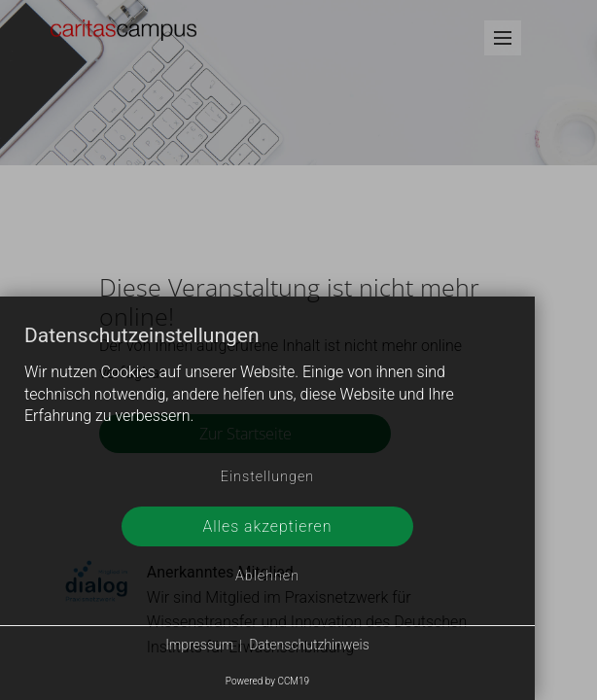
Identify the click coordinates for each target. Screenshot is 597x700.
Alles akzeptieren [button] (267, 526)
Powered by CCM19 (267, 681)
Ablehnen (267, 576)
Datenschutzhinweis (309, 645)
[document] (267, 391)
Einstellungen (267, 477)
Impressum (199, 645)
